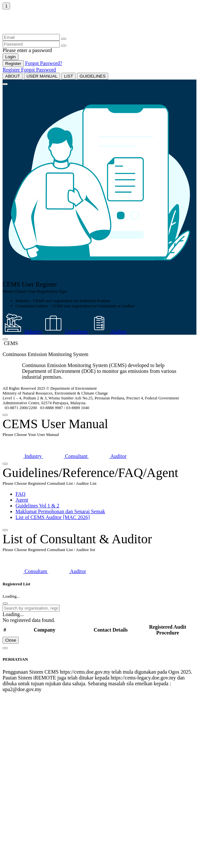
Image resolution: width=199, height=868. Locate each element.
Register (13, 64)
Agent (22, 500)
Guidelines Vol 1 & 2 (37, 506)
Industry (23, 332)
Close (11, 640)
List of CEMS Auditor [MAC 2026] (53, 517)
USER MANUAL (42, 76)
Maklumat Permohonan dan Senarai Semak (60, 511)
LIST (68, 76)
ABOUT (13, 76)
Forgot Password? (44, 63)
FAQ (21, 494)
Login (10, 57)
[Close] (5, 84)
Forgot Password (38, 70)
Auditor (108, 332)
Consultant (66, 332)
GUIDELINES (93, 76)
